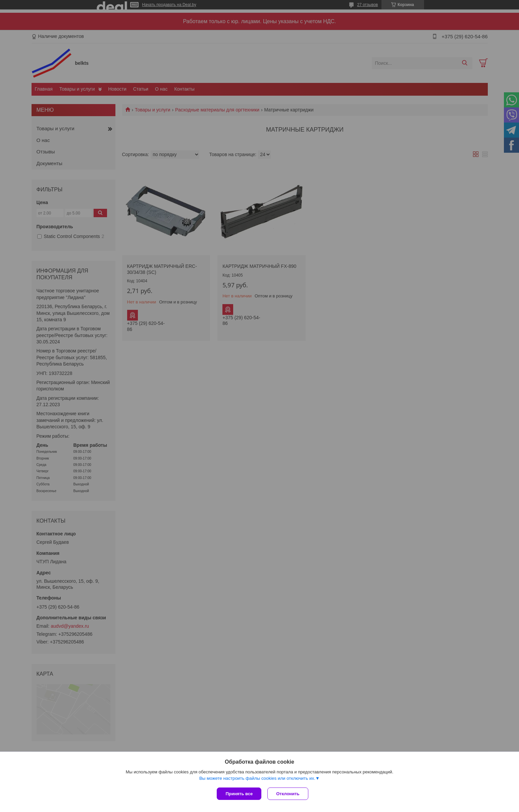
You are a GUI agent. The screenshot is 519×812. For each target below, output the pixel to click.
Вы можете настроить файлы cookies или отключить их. (257, 779)
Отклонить (288, 794)
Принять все (239, 794)
